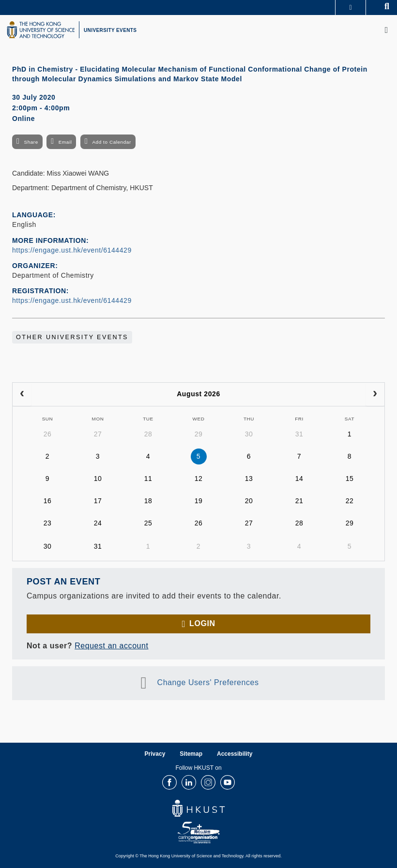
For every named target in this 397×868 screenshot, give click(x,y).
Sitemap (191, 754)
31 (299, 434)
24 (98, 523)
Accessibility (235, 754)
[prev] (22, 394)
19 (199, 501)
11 (148, 479)
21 (299, 501)
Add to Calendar (111, 142)
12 (199, 479)
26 (48, 434)
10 (98, 479)
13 (249, 479)
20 (249, 501)
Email (65, 142)
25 (148, 523)
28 (148, 434)
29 (199, 434)
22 (350, 501)
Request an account (111, 646)
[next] (375, 394)
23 (48, 523)
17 (98, 501)
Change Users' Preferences (208, 682)
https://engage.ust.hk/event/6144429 (72, 250)
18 (148, 501)
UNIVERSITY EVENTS (110, 30)
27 (98, 434)
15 (350, 479)
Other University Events (72, 337)
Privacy (155, 754)
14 (299, 479)
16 (48, 501)
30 (249, 434)
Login (202, 623)
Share (31, 142)
